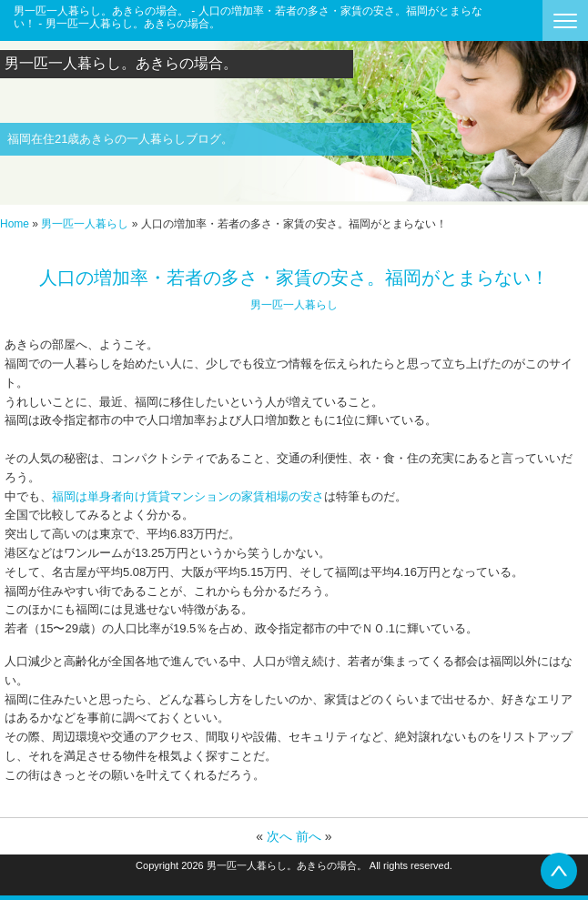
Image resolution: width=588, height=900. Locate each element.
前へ (309, 836)
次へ (279, 836)
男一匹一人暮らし (85, 224)
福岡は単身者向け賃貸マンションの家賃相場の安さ (188, 496)
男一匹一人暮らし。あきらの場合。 (121, 63)
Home (15, 224)
